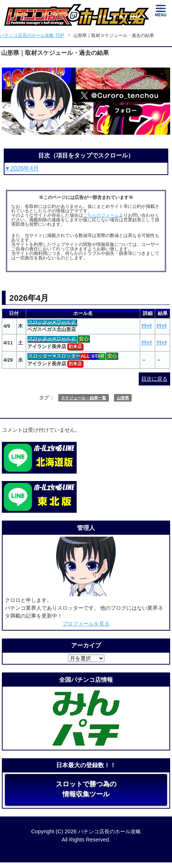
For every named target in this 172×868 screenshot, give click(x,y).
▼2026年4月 (22, 168)
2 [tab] (92, 140)
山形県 (123, 398)
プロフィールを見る (86, 624)
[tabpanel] (86, 101)
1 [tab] (80, 140)
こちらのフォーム (101, 215)
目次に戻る (154, 379)
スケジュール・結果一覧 (84, 398)
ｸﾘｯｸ (147, 326)
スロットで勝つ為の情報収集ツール (86, 789)
